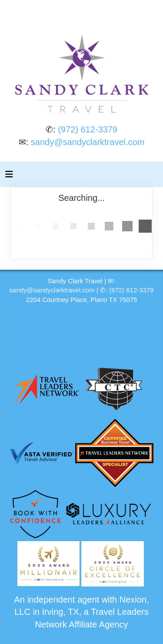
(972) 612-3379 (88, 129)
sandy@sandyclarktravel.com (88, 142)
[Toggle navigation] (9, 176)
